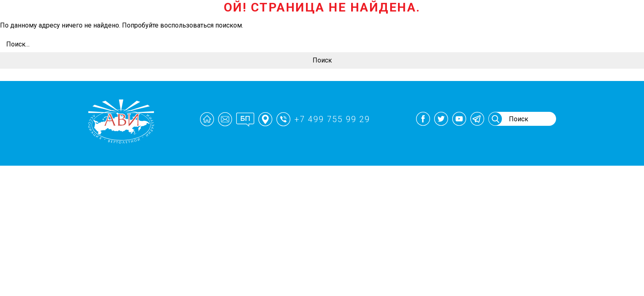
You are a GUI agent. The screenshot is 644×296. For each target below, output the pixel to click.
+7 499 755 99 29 (335, 119)
